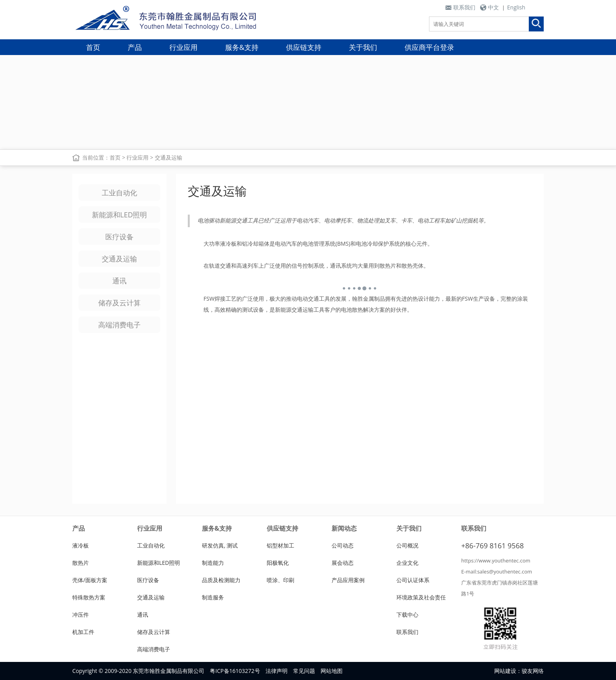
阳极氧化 (278, 563)
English (516, 7)
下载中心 (407, 615)
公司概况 (407, 545)
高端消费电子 (119, 325)
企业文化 (407, 563)
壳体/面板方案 (90, 580)
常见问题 (304, 671)
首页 (93, 47)
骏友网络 (533, 671)
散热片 (81, 563)
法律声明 (277, 671)
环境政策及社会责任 (421, 597)
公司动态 (343, 545)
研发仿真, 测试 (220, 545)
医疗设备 (119, 237)
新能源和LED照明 (119, 215)
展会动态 (343, 563)
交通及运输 (169, 157)
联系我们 (464, 7)
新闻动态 (344, 528)
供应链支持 (304, 47)
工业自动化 (119, 193)
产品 (135, 47)
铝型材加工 (280, 545)
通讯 (119, 281)
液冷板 (81, 545)
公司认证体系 (413, 580)
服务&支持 (242, 47)
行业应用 (183, 47)
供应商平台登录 (429, 47)
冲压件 (81, 615)
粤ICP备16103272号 (235, 671)
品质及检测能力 (221, 580)
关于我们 (363, 47)
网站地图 (332, 671)
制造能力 (213, 563)
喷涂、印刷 (280, 580)
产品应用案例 (348, 580)
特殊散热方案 (89, 597)
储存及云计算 (119, 303)
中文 (493, 7)
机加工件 (83, 632)
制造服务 (213, 597)
